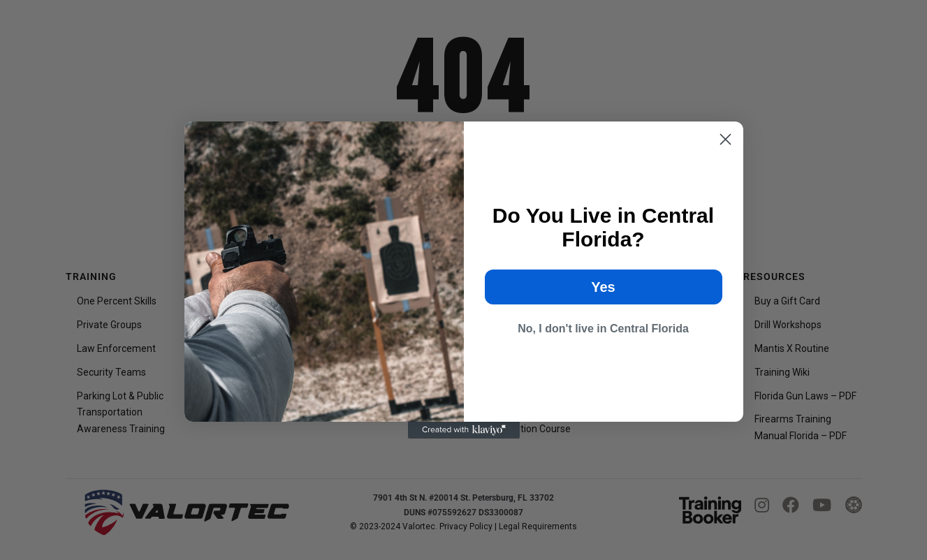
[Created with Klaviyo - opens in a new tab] (464, 430)
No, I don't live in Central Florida (603, 329)
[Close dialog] (725, 139)
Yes (603, 287)
